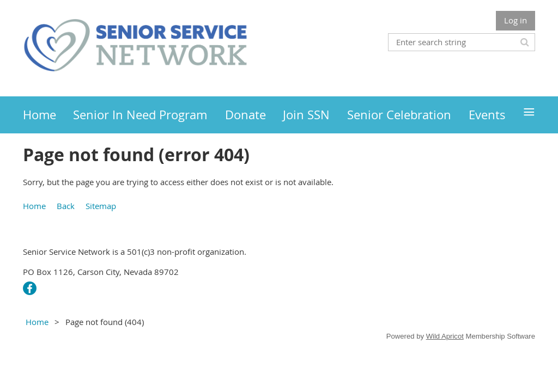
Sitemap (101, 206)
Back (66, 206)
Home (34, 206)
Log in (515, 20)
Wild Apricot (445, 336)
